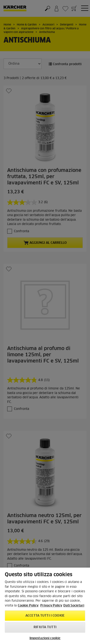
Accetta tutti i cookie (45, 616)
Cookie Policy (28, 606)
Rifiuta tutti (45, 627)
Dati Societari (74, 606)
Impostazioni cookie (45, 638)
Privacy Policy (51, 606)
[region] (45, 606)
